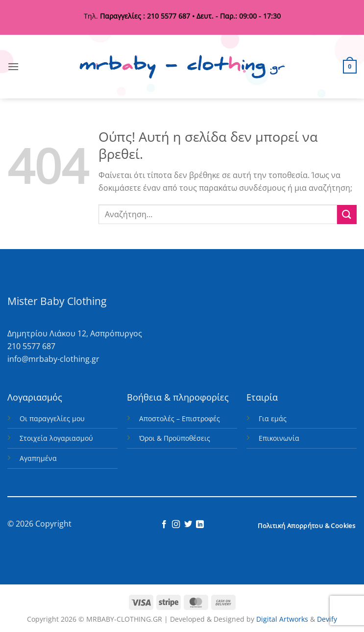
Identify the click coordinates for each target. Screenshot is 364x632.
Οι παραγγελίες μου (52, 418)
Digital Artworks (282, 619)
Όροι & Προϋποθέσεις (175, 438)
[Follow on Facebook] (164, 525)
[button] (13, 66)
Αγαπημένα (38, 458)
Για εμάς (273, 418)
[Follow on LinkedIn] (200, 525)
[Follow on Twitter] (188, 525)
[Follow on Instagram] (176, 525)
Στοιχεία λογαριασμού (56, 438)
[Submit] (347, 215)
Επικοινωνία (279, 438)
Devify (327, 619)
